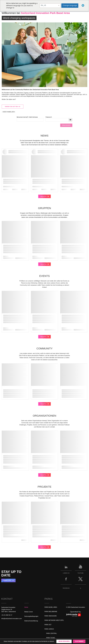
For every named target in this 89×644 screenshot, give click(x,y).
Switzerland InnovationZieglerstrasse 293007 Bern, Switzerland (8, 609)
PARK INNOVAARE (51, 616)
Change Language (70, 5)
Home (26, 607)
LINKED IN (66, 573)
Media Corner (29, 612)
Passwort (49, 117)
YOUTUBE (80, 573)
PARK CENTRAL (52, 633)
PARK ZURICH (49, 629)
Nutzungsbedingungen (31, 616)
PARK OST (48, 625)
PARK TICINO (51, 638)
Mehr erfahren (64, 641)
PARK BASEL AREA (51, 607)
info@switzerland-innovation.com (12, 619)
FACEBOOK (66, 588)
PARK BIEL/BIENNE (51, 612)
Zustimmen (79, 641)
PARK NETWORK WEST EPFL (54, 620)
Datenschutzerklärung (31, 621)
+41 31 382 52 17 (7, 615)
